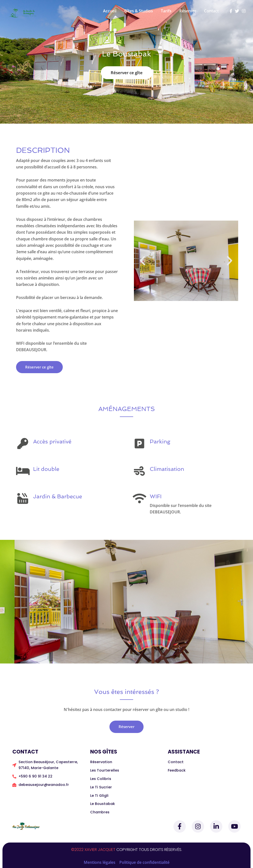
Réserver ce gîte (127, 73)
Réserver (188, 11)
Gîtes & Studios (139, 11)
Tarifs (166, 11)
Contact (211, 11)
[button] (143, 261)
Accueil (110, 11)
